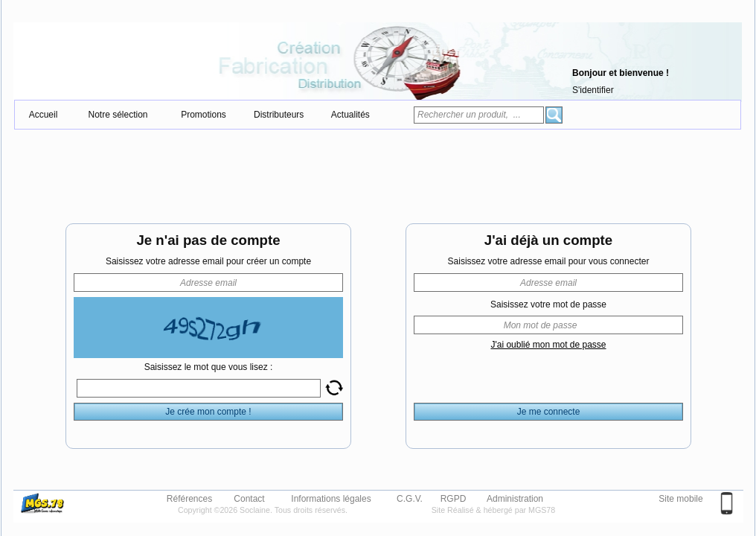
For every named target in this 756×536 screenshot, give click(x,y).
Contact (249, 498)
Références (189, 498)
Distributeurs (279, 115)
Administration (515, 498)
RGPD (454, 498)
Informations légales (331, 498)
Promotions (204, 115)
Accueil (44, 115)
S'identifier (593, 90)
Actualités (350, 115)
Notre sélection (118, 115)
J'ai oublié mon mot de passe (548, 345)
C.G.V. (410, 498)
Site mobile (680, 499)
